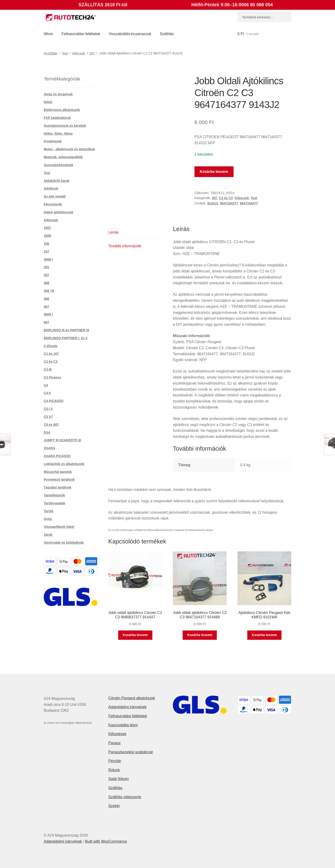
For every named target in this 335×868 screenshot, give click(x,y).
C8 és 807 (51, 425)
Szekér (114, 806)
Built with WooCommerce (106, 841)
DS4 (47, 432)
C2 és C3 (226, 198)
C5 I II (48, 409)
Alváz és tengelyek (58, 94)
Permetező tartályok (59, 479)
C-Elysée (51, 346)
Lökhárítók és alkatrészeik (64, 464)
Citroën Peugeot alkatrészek (132, 698)
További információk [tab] (125, 246)
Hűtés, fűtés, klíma (58, 134)
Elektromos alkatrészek (62, 110)
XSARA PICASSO (57, 456)
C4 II (47, 393)
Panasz (115, 743)
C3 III (48, 369)
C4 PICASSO (54, 401)
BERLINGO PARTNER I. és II (65, 338)
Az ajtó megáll (55, 196)
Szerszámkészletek (59, 165)
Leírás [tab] (114, 232)
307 (92, 53)
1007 (47, 228)
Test (65, 53)
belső (48, 102)
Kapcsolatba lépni (123, 725)
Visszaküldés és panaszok (130, 34)
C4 (46, 385)
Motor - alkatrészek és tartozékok (69, 149)
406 (46, 299)
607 (46, 322)
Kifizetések (117, 734)
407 (46, 307)
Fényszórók (53, 204)
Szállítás (167, 34)
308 (46, 283)
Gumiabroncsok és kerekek (65, 126)
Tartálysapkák (54, 503)
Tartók (49, 511)
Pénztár (115, 761)
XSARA (49, 448)
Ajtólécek (51, 188)
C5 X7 (48, 417)
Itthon (48, 34)
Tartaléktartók (54, 495)
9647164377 (229, 203)
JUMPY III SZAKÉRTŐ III (62, 440)
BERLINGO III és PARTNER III (66, 330)
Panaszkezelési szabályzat (131, 752)
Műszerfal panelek (58, 472)
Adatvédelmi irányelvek (128, 707)
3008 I (48, 259)
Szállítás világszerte (125, 797)
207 (46, 251)
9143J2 (213, 203)
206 (46, 244)
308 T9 (49, 291)
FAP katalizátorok (57, 118)
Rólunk (114, 770)
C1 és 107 (51, 354)
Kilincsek (79, 53)
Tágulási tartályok (58, 487)
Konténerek (53, 141)
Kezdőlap (50, 53)
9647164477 (249, 203)
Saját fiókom (119, 779)
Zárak (48, 535)
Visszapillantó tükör (59, 527)
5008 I (48, 314)
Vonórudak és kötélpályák (64, 543)
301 (46, 267)
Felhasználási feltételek (81, 34)
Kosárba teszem (214, 172)
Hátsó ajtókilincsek (59, 212)
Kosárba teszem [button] (135, 635)
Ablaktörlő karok (57, 181)
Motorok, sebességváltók (63, 157)
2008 (47, 236)
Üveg (48, 519)
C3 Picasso (52, 377)
